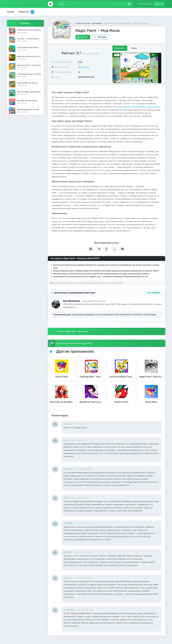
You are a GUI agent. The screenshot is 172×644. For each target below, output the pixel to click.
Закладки (100, 37)
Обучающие (84, 67)
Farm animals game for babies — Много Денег (139, 107)
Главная (11, 12)
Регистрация (145, 4)
